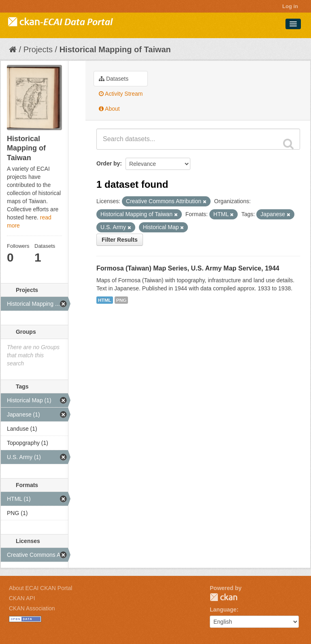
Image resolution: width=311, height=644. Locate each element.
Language (223, 610)
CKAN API (22, 598)
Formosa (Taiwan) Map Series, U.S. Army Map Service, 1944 (188, 268)
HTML (105, 300)
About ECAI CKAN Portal (40, 588)
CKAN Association (32, 608)
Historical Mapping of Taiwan (115, 49)
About (109, 109)
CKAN (224, 597)
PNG (121, 300)
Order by (108, 163)
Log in (290, 6)
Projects (38, 49)
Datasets (114, 79)
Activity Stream (121, 94)
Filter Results (120, 240)
